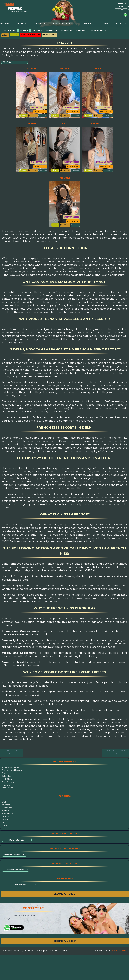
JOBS (105, 24)
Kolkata (6, 820)
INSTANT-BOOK (63, 24)
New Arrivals (8, 782)
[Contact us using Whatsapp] (125, 15)
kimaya (32, 69)
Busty (5, 773)
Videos (5, 35)
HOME (4, 24)
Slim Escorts (7, 788)
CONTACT (123, 24)
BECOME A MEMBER (65, 894)
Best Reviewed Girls (30, 35)
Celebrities (7, 776)
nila (65, 123)
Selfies (15, 35)
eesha (32, 123)
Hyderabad (7, 811)
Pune (5, 825)
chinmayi (97, 123)
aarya (65, 69)
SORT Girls (8, 62)
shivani (65, 178)
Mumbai (6, 805)
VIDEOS (21, 24)
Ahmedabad (8, 814)
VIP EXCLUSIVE (49, 35)
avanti (97, 69)
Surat (5, 822)
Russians (6, 785)
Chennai (6, 816)
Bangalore (7, 808)
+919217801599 (121, 9)
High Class (7, 779)
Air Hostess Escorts (10, 767)
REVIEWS (88, 24)
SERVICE (40, 24)
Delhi (5, 802)
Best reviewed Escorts (12, 770)
